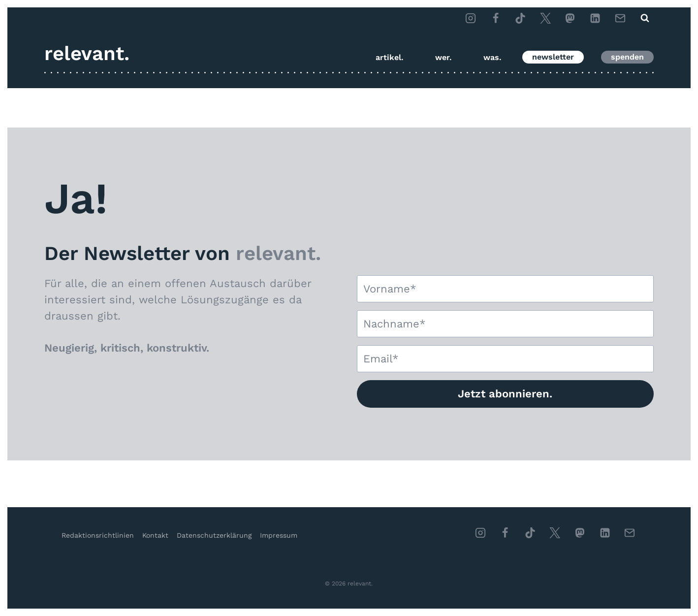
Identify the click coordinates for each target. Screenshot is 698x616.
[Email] (620, 18)
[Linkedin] (605, 533)
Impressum (279, 535)
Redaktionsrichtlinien (98, 535)
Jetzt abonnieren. (505, 394)
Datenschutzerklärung (214, 535)
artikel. (390, 57)
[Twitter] (545, 18)
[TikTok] (520, 18)
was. (492, 57)
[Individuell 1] (580, 533)
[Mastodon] (570, 18)
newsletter (553, 57)
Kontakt (155, 535)
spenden (627, 57)
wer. (444, 57)
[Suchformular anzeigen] (645, 18)
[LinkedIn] (595, 18)
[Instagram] (471, 18)
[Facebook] (496, 18)
